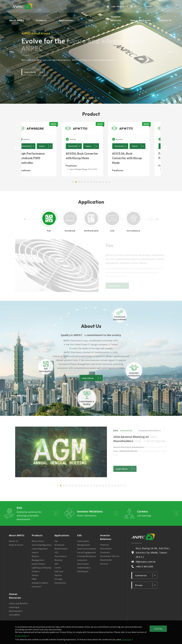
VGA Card (59, 573)
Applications (66, 20)
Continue (158, 629)
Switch (35, 554)
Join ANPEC (15, 616)
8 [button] (79, 487)
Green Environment (87, 550)
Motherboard (61, 550)
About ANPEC (17, 20)
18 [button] (109, 487)
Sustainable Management (84, 545)
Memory (58, 562)
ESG (91, 20)
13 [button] (94, 487)
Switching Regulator (42, 546)
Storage (58, 581)
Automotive (60, 584)
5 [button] (96, 98)
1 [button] (83, 98)
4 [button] (93, 98)
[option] (91, 52)
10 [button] (85, 487)
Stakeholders (84, 569)
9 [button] (82, 487)
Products (42, 20)
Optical (58, 577)
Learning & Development (16, 611)
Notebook (59, 546)
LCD (56, 554)
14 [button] (97, 487)
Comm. (58, 569)
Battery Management (38, 560)
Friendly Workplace (87, 558)
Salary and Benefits (18, 605)
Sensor (35, 577)
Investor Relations (116, 18)
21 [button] (118, 487)
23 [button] (124, 487)
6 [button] (99, 98)
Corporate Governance (83, 563)
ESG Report (83, 573)
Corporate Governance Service (110, 556)
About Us (13, 543)
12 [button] (91, 487)
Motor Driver (38, 543)
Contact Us (165, 20)
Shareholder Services (106, 563)
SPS (56, 565)
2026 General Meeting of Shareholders (131, 441)
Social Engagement (87, 554)
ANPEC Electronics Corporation (22, 6)
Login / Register (116, 6)
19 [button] (112, 487)
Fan (56, 543)
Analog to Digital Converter (40, 586)
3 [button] (89, 98)
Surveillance (61, 558)
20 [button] (115, 487)
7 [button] (76, 487)
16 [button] (103, 487)
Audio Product (39, 565)
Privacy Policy (21, 636)
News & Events (16, 546)
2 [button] (86, 98)
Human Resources (140, 20)
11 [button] (88, 487)
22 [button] (121, 487)
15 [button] (100, 487)
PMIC (34, 581)
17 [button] (106, 487)
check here (127, 639)
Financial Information (106, 548)
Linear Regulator (40, 550)
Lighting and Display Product (42, 571)
